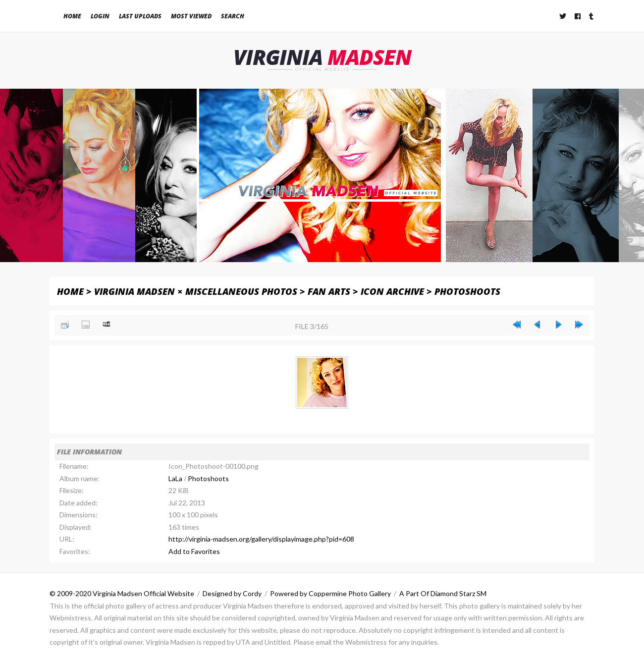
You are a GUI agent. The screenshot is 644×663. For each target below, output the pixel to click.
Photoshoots (467, 291)
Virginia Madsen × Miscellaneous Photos (196, 291)
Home (72, 16)
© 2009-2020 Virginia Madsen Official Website (122, 593)
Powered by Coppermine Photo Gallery (330, 593)
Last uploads (140, 16)
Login (100, 16)
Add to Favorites (194, 551)
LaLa (175, 478)
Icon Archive (392, 291)
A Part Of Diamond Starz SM (443, 593)
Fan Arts (329, 291)
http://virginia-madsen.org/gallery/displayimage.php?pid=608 (261, 539)
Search (233, 16)
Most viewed (191, 16)
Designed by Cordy (232, 593)
